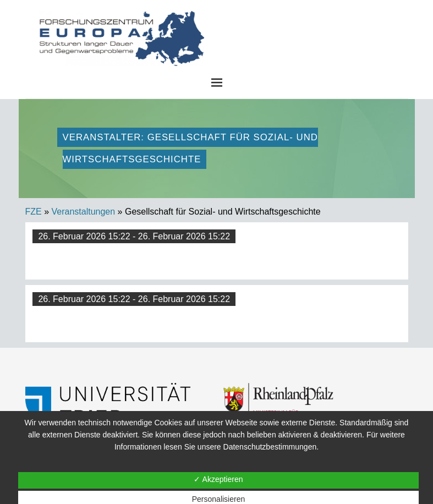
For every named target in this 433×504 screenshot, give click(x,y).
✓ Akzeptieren (218, 479)
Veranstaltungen (84, 212)
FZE (299, 22)
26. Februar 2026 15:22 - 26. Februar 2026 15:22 (134, 236)
